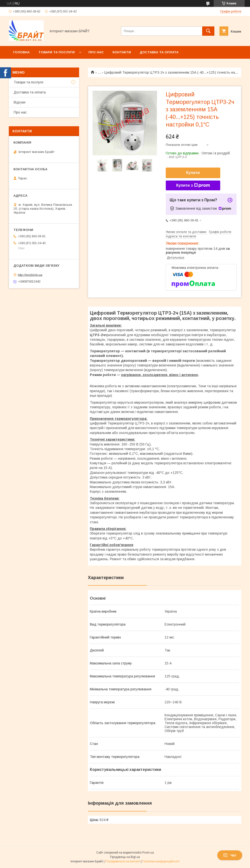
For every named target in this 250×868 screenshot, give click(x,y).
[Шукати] (208, 31)
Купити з (193, 185)
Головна (21, 52)
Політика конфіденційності (161, 861)
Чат (230, 855)
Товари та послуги (57, 52)
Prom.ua (148, 853)
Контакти (122, 52)
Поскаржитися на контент (123, 861)
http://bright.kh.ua (30, 275)
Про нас (96, 52)
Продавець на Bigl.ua (125, 857)
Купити (193, 173)
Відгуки (20, 102)
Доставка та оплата (159, 52)
